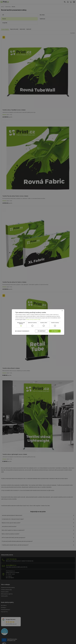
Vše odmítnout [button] (41, 331)
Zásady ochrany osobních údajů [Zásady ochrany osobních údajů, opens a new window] (33, 319)
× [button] (62, 311)
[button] (22, 331)
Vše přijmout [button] (55, 331)
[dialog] (38, 322)
